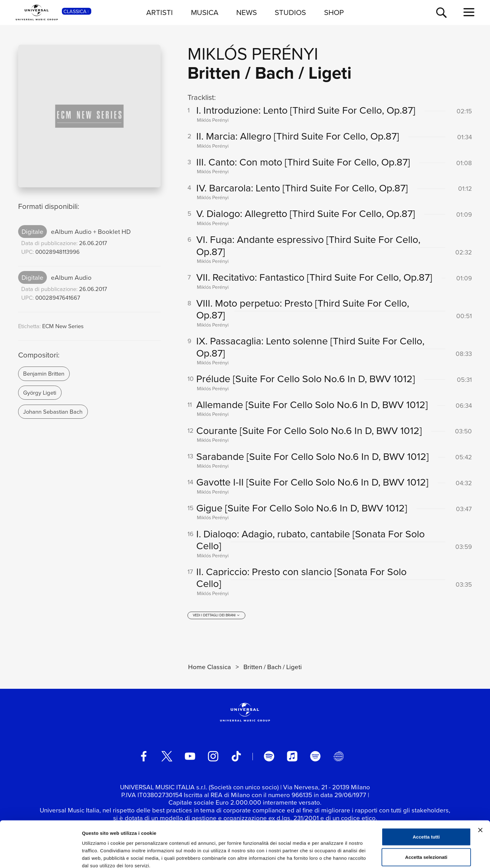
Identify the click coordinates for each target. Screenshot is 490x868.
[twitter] (167, 757)
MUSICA (205, 12)
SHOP (334, 12)
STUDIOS (290, 12)
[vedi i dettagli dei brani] (216, 616)
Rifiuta (426, 848)
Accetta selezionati (426, 827)
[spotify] (269, 757)
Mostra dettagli (329, 856)
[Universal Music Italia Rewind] (338, 757)
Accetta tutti (426, 807)
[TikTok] (236, 757)
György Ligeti (40, 392)
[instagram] (213, 757)
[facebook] (144, 757)
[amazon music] (315, 757)
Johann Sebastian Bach (53, 412)
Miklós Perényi (253, 53)
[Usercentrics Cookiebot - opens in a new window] (40, 856)
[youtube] (190, 757)
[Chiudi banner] (480, 800)
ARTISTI (160, 12)
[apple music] (292, 757)
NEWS (247, 12)
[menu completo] (469, 12)
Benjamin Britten (44, 373)
